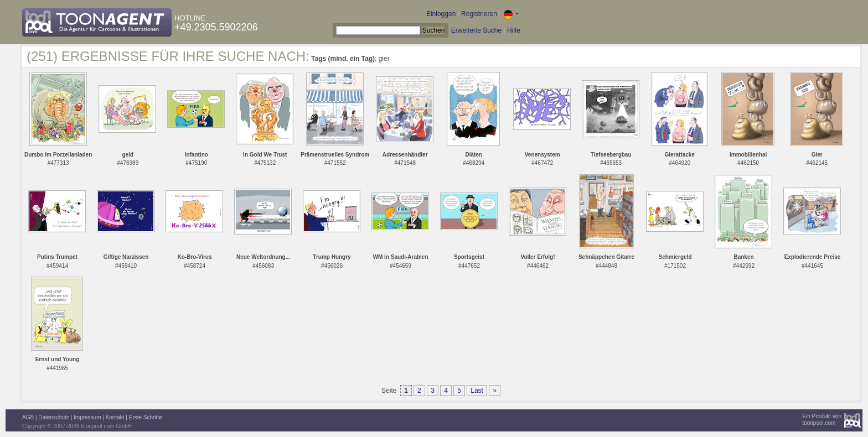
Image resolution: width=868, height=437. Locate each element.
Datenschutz (54, 417)
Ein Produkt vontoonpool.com (822, 420)
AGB (28, 417)
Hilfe (514, 30)
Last (477, 391)
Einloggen (441, 14)
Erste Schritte (146, 417)
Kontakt (115, 417)
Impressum (87, 417)
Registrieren (479, 14)
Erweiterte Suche (476, 30)
